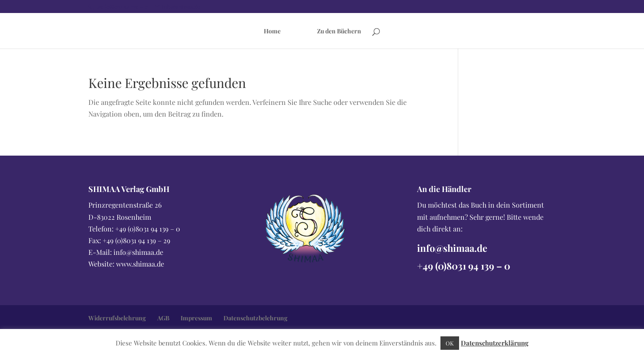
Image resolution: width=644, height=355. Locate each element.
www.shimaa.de (140, 264)
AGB (163, 318)
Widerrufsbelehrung (117, 318)
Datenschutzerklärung (495, 343)
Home (272, 32)
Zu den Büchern (339, 32)
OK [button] (450, 343)
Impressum (196, 318)
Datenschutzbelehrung (256, 318)
